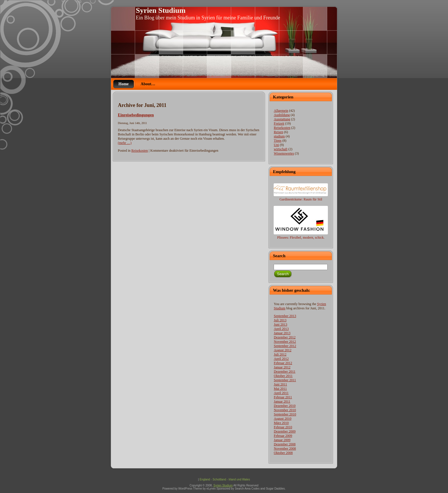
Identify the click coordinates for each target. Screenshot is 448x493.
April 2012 (281, 359)
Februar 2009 (283, 436)
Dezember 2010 (284, 406)
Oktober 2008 (283, 453)
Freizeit (279, 123)
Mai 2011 (280, 389)
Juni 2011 (280, 384)
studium (279, 136)
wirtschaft (280, 149)
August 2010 (282, 419)
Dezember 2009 (284, 431)
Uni (276, 145)
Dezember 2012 (284, 337)
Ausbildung (282, 115)
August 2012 (282, 350)
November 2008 (285, 449)
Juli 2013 (280, 320)
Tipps (278, 141)
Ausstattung (282, 119)
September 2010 (285, 414)
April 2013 (281, 329)
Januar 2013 (282, 333)
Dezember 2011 (284, 372)
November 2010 (285, 410)
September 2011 (285, 380)
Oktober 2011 (283, 376)
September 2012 (285, 346)
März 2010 (281, 423)
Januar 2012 (282, 367)
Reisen (278, 132)
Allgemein (281, 111)
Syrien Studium (161, 10)
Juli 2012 (280, 354)
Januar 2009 (282, 440)
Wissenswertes (284, 153)
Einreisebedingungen (136, 115)
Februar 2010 (283, 427)
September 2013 (285, 316)
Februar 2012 (283, 363)
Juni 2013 (280, 324)
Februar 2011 (283, 397)
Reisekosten (140, 151)
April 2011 (281, 393)
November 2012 (285, 342)
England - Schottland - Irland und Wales (225, 479)
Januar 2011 (282, 401)
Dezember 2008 (284, 444)
